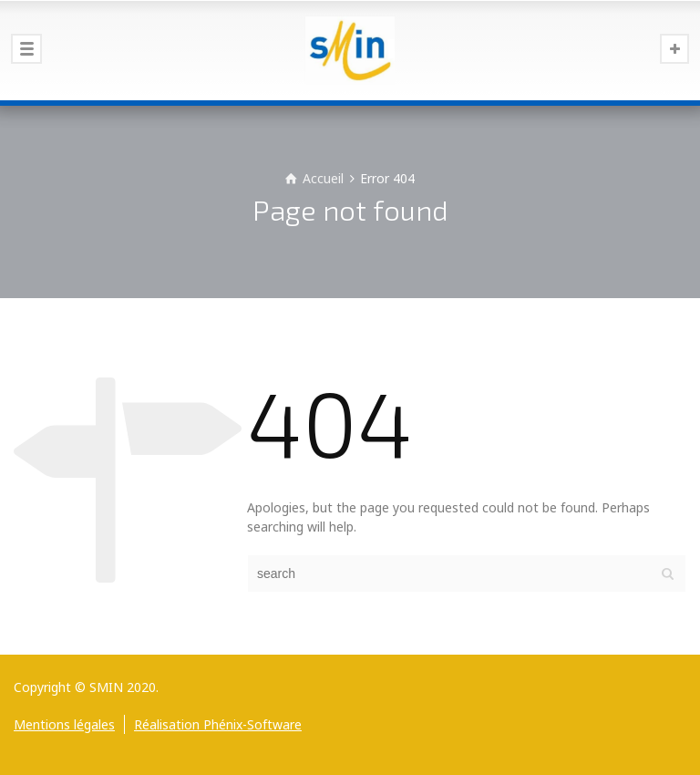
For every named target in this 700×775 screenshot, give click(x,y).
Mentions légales (64, 724)
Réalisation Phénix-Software (218, 724)
